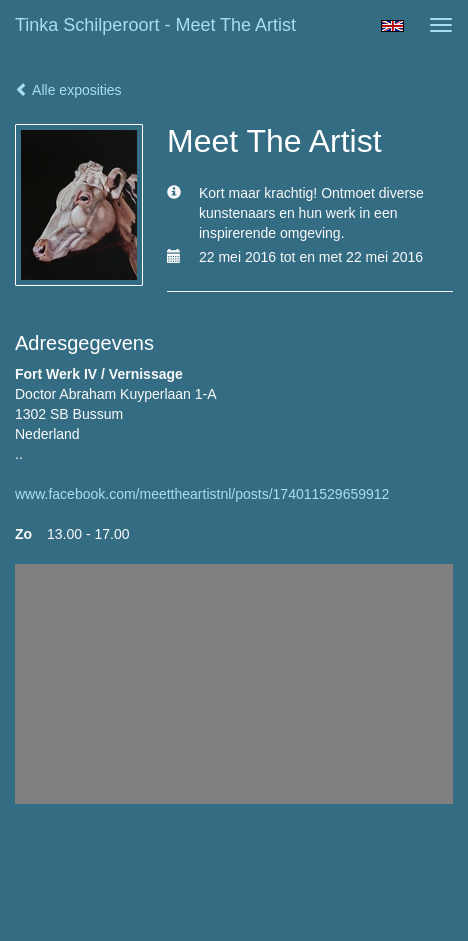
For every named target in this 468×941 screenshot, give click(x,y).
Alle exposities (68, 90)
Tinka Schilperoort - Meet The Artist (155, 25)
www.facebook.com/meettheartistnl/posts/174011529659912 (202, 494)
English (392, 26)
